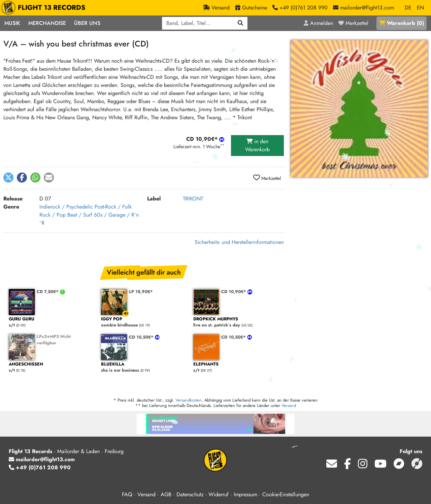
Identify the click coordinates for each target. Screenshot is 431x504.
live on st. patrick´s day (236, 322)
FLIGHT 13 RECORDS (45, 8)
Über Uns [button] (87, 23)
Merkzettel (267, 178)
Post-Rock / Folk (113, 207)
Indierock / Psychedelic (66, 207)
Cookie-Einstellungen (286, 494)
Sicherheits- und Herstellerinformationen (239, 242)
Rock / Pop (53, 215)
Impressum (245, 494)
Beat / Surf (80, 215)
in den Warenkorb (257, 145)
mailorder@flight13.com (42, 459)
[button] (8, 178)
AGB (166, 494)
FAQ (127, 494)
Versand (289, 405)
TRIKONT (193, 199)
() (402, 23)
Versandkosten (189, 400)
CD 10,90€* (234, 292)
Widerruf (219, 494)
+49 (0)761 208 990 (40, 467)
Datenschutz (190, 494)
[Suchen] (241, 23)
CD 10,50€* (142, 337)
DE (408, 8)
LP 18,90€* (141, 292)
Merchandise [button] (47, 23)
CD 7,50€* (48, 292)
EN (420, 8)
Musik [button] (12, 23)
